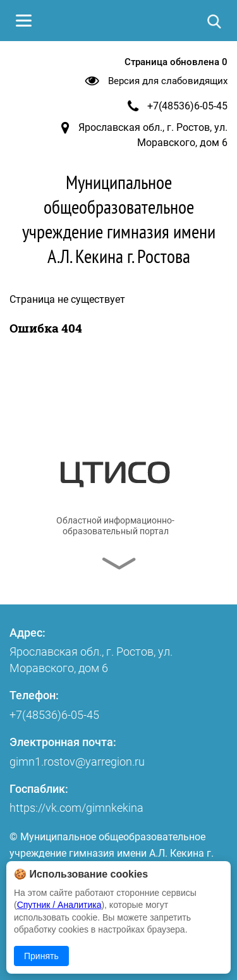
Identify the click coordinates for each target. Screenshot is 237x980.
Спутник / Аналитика (59, 905)
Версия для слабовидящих (168, 81)
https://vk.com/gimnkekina (76, 808)
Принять (41, 956)
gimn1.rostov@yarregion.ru (77, 762)
